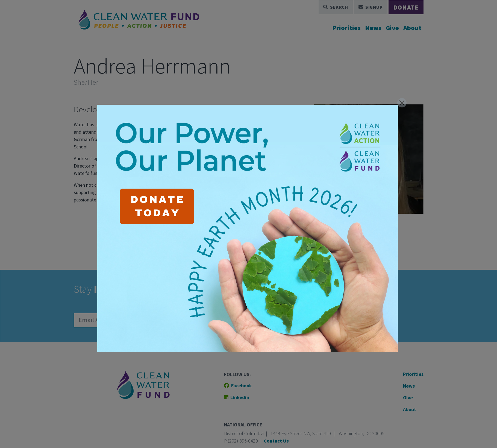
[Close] (402, 103)
